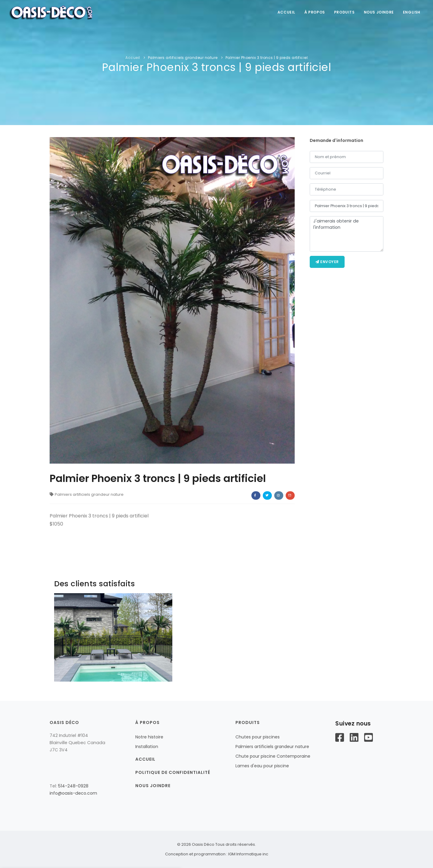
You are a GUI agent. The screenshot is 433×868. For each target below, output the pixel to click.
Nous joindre (379, 12)
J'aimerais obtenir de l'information (347, 234)
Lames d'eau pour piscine (262, 766)
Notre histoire (149, 737)
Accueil (133, 58)
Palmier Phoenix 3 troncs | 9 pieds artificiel (267, 58)
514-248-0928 (73, 786)
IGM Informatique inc (248, 854)
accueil (286, 12)
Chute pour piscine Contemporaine (273, 756)
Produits (344, 12)
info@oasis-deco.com (73, 793)
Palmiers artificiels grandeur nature (183, 58)
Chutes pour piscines (258, 737)
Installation (147, 747)
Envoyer (327, 262)
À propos (315, 12)
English (412, 12)
